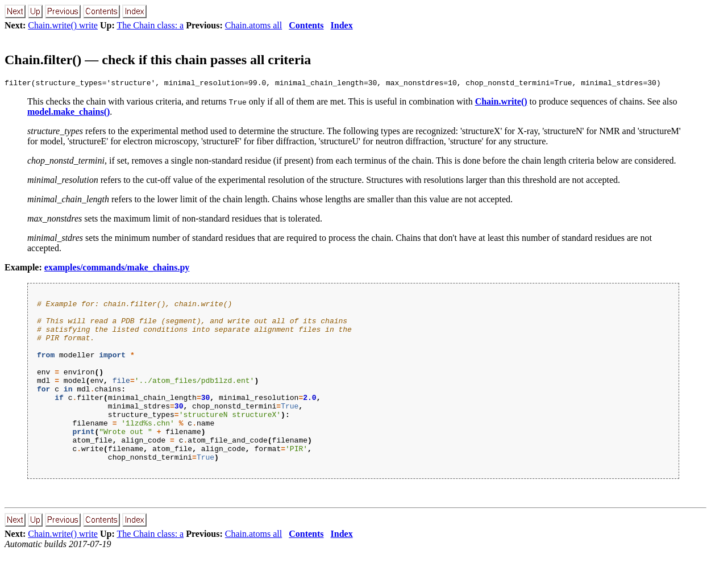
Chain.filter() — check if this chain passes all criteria (158, 60)
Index (342, 25)
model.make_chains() (68, 113)
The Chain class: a (150, 25)
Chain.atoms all (253, 25)
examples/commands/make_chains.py (117, 269)
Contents (306, 25)
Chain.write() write (63, 25)
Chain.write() (501, 103)
